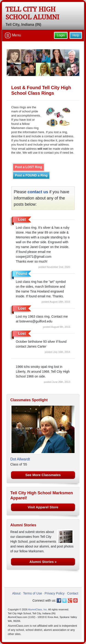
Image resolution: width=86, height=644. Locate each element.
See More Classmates (43, 475)
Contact (73, 593)
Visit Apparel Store (43, 507)
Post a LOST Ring (28, 167)
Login (61, 35)
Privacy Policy (54, 593)
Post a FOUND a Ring (31, 175)
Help (76, 35)
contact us (38, 192)
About (16, 593)
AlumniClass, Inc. (38, 609)
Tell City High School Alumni (32, 13)
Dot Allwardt (20, 459)
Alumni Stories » (43, 562)
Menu (13, 35)
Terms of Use (33, 593)
